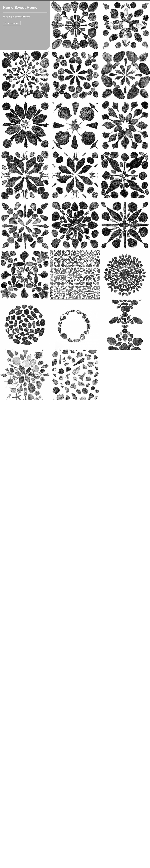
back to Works (12, 23)
